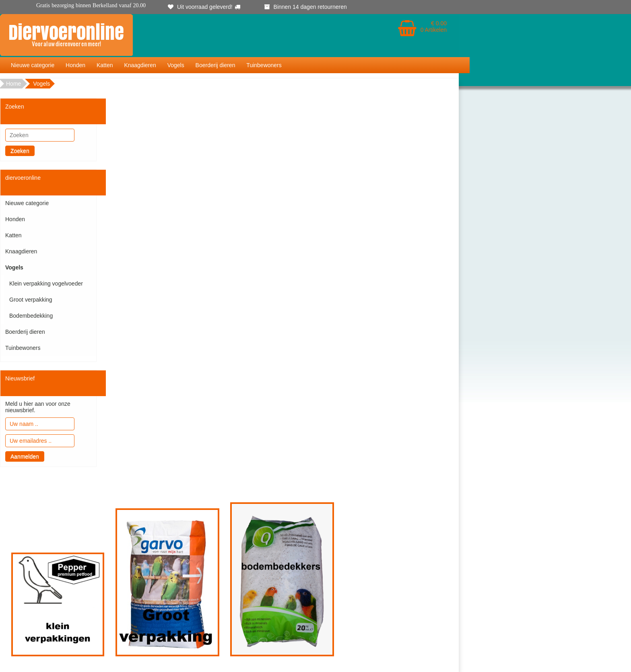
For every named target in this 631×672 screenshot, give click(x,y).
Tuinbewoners (264, 65)
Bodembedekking (31, 316)
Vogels (176, 65)
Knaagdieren (140, 65)
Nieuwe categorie (33, 65)
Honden (75, 65)
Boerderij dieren (215, 65)
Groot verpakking (31, 300)
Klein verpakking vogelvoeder (46, 284)
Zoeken (20, 151)
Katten (105, 65)
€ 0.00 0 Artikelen (434, 27)
